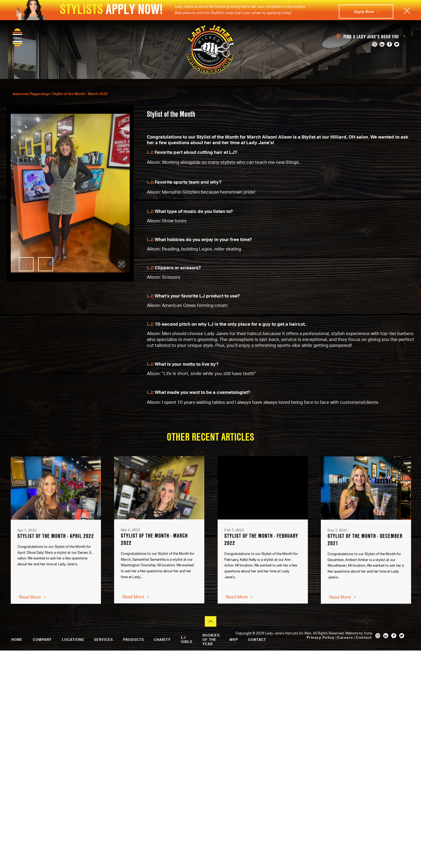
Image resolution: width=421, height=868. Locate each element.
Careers (346, 637)
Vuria (368, 633)
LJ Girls (187, 640)
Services (103, 640)
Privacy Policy (321, 637)
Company (42, 640)
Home (17, 640)
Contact (364, 637)
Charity (162, 640)
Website (352, 633)
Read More (32, 600)
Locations (73, 640)
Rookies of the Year (211, 640)
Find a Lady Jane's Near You (371, 37)
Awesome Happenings (32, 94)
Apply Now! (366, 12)
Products (133, 640)
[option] (70, 193)
